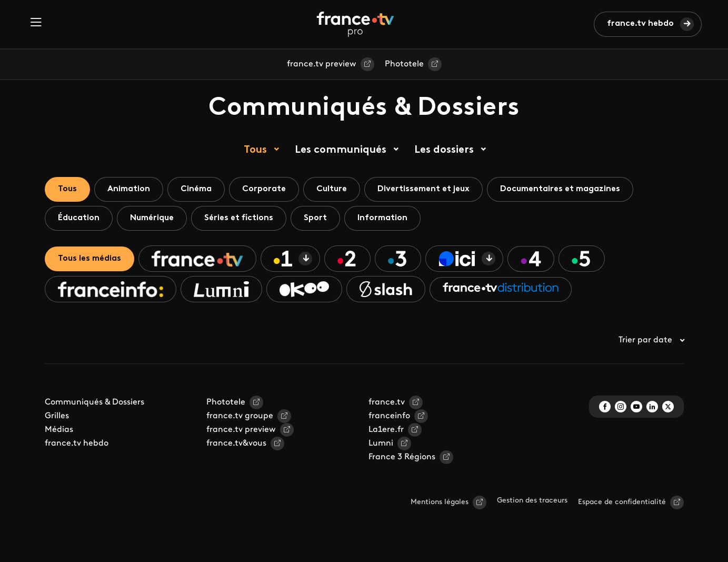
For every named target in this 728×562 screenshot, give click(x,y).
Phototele (404, 64)
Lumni (381, 443)
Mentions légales (440, 502)
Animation (129, 189)
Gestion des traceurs (532, 501)
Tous (255, 150)
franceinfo (389, 416)
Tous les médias (89, 259)
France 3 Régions (402, 457)
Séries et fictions (239, 218)
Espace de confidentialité (622, 502)
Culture (332, 189)
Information (382, 218)
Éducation (79, 218)
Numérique (152, 218)
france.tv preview (322, 64)
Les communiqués (341, 150)
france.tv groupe (240, 416)
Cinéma (196, 189)
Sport (315, 218)
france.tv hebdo (640, 24)
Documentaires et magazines (560, 189)
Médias (59, 430)
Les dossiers (444, 150)
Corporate (264, 189)
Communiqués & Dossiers (94, 402)
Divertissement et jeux (423, 189)
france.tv (387, 402)
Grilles (57, 416)
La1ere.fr (386, 430)
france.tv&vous (236, 443)
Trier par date (651, 340)
